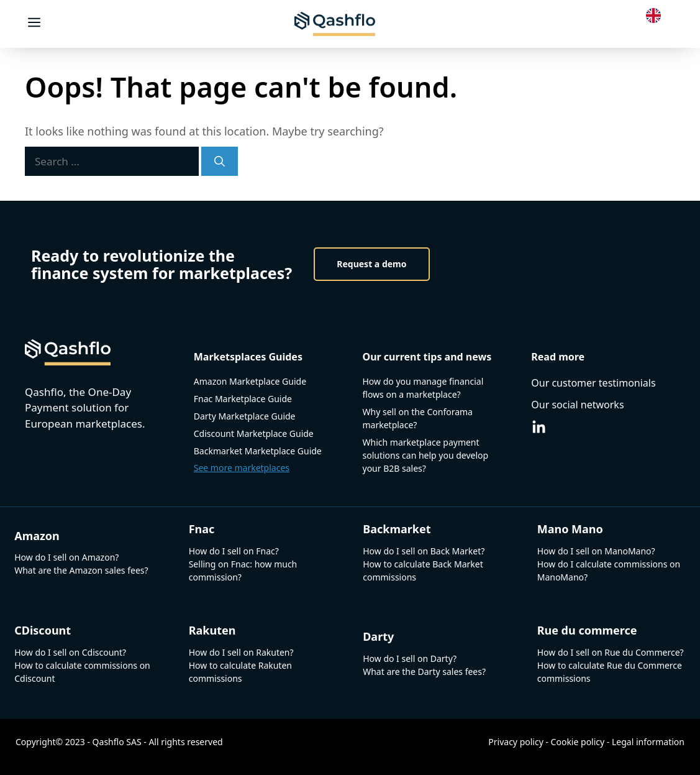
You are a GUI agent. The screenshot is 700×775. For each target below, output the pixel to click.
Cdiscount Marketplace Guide (254, 433)
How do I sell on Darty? (410, 658)
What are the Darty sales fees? (424, 672)
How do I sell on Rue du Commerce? (611, 652)
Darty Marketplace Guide (245, 416)
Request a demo (371, 264)
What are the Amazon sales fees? (81, 570)
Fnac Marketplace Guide (243, 399)
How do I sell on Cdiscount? (70, 652)
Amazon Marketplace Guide (250, 381)
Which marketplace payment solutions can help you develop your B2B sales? (426, 455)
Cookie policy (578, 742)
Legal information (648, 742)
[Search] (220, 162)
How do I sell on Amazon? (66, 557)
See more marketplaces (242, 468)
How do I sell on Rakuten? (241, 652)
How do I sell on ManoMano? (596, 551)
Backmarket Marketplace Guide (258, 451)
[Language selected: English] (657, 15)
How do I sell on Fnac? (234, 551)
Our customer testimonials (593, 383)
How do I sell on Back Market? (424, 551)
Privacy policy (516, 742)
